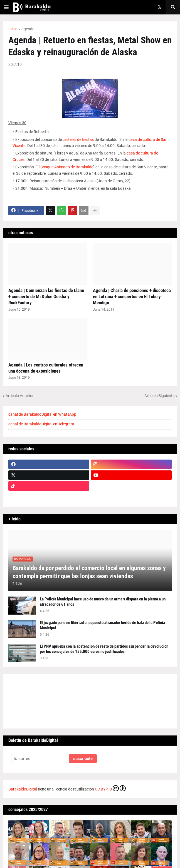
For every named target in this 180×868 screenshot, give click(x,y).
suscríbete (83, 759)
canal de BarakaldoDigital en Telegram (41, 424)
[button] (6, 7)
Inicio (13, 29)
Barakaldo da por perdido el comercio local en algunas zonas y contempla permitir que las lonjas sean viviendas (89, 572)
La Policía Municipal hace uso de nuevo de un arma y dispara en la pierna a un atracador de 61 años (103, 602)
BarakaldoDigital (23, 789)
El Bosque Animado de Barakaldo (65, 167)
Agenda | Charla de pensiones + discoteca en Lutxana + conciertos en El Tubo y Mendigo (132, 296)
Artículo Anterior (20, 396)
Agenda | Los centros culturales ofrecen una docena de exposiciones (46, 368)
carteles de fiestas (78, 139)
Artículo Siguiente (159, 396)
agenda (28, 29)
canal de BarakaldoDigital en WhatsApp (42, 414)
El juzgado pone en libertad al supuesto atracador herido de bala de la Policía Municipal (102, 625)
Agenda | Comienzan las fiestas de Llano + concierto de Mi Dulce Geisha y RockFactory (46, 296)
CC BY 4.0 (110, 788)
